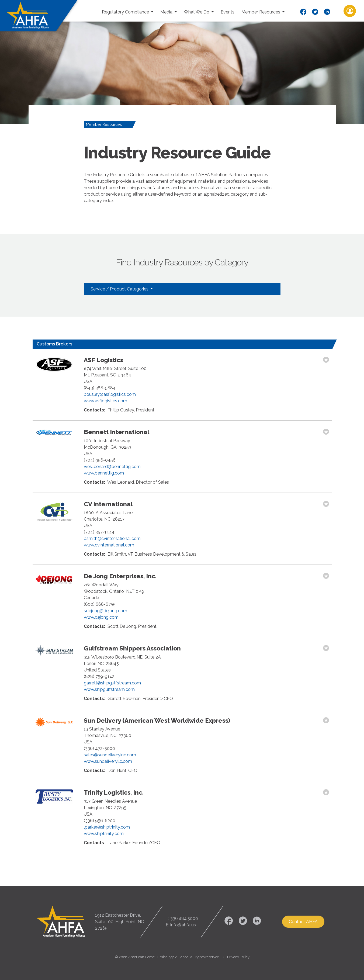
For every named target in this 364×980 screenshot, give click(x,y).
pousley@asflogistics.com (110, 394)
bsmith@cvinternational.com (112, 539)
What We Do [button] (197, 12)
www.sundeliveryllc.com (108, 761)
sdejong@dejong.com (105, 611)
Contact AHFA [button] (303, 922)
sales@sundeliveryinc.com (110, 755)
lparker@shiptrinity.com (107, 827)
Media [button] (167, 12)
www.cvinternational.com (109, 545)
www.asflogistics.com (105, 401)
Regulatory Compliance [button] (126, 12)
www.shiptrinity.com (104, 834)
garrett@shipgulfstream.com (112, 683)
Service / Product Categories (120, 289)
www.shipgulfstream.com (109, 689)
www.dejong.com (101, 617)
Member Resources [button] (261, 12)
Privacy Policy (238, 957)
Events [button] (228, 12)
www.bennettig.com (104, 473)
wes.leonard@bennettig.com (112, 467)
